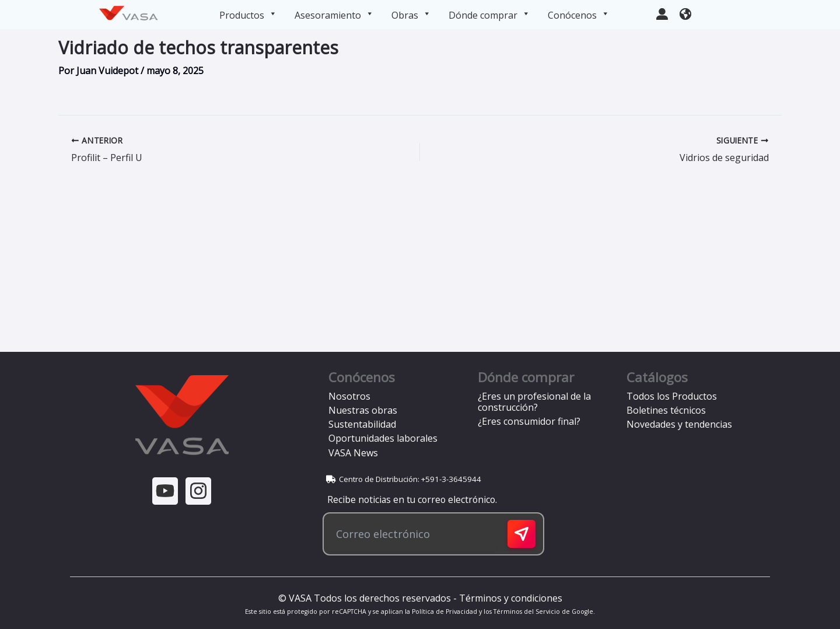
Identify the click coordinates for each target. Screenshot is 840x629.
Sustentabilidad (362, 424)
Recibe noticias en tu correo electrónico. (410, 499)
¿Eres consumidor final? (529, 421)
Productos (248, 15)
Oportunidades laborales (383, 438)
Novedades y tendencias (679, 424)
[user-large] (662, 13)
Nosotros (349, 396)
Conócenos (579, 15)
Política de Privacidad (444, 611)
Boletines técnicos (666, 410)
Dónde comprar (489, 15)
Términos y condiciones (511, 598)
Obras (411, 15)
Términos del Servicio (527, 611)
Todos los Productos (672, 396)
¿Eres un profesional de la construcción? (534, 402)
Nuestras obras (363, 410)
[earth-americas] (685, 13)
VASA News (353, 453)
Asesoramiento (334, 15)
